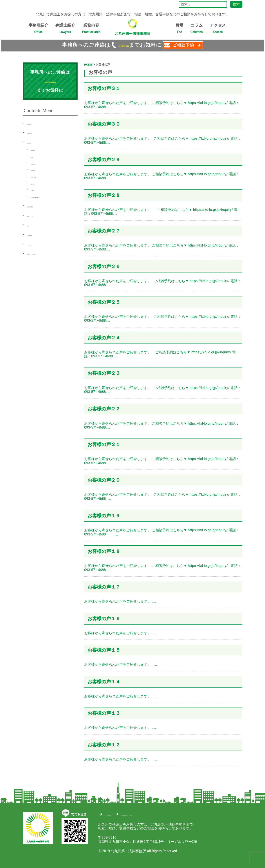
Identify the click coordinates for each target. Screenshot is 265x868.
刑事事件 (38, 183)
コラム (197, 30)
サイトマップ (115, 814)
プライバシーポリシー (44, 253)
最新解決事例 (37, 206)
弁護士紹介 (65, 30)
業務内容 (91, 30)
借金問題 (38, 169)
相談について (37, 215)
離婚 (34, 156)
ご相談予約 (35, 234)
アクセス (218, 30)
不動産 (36, 189)
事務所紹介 (38, 30)
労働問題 (38, 149)
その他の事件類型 (45, 196)
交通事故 (38, 163)
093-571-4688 (124, 45)
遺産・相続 (39, 176)
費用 (180, 30)
